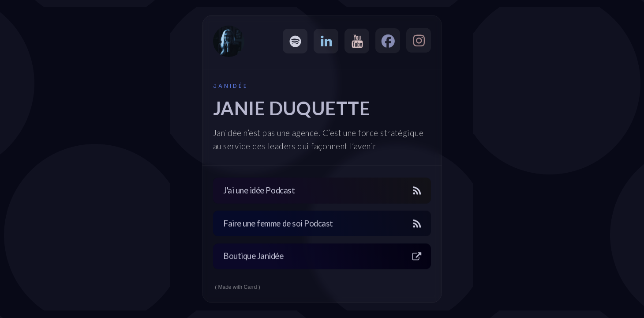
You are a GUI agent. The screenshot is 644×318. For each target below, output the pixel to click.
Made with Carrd (238, 287)
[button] (295, 41)
